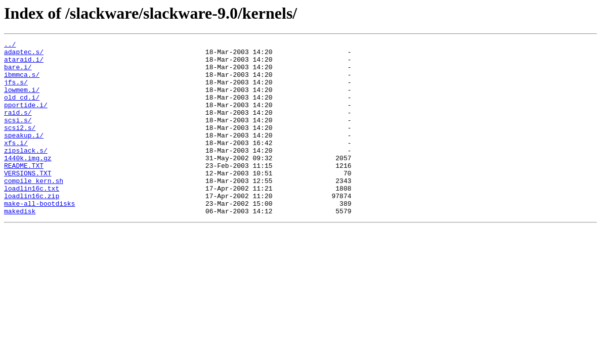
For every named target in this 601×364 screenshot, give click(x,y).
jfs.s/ (16, 91)
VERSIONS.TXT (28, 200)
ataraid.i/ (24, 64)
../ (10, 45)
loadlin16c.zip (32, 227)
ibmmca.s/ (22, 82)
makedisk (20, 246)
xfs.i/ (16, 164)
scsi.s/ (18, 136)
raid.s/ (18, 127)
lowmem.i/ (22, 100)
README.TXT (24, 191)
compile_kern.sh (34, 209)
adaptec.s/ (24, 55)
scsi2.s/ (20, 146)
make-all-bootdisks (39, 237)
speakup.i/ (24, 155)
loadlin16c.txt (32, 218)
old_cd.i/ (22, 109)
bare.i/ (18, 73)
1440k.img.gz (28, 182)
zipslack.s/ (26, 173)
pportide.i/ (26, 118)
